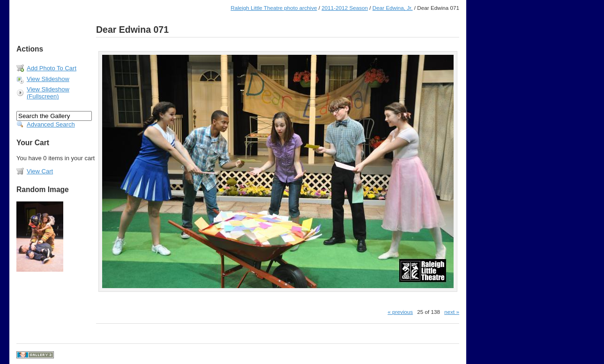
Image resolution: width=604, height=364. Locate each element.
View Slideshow (48, 79)
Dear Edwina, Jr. (393, 8)
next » (452, 312)
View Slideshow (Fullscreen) (48, 93)
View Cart (40, 171)
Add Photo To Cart (52, 68)
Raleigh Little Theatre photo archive (274, 8)
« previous (400, 312)
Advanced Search (51, 124)
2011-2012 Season (345, 8)
